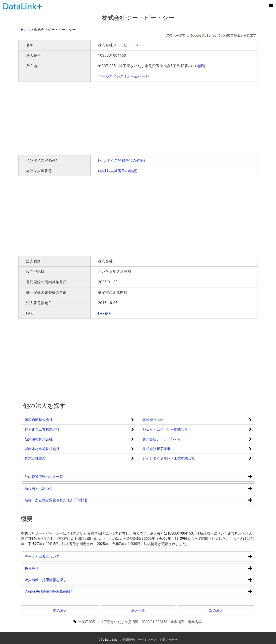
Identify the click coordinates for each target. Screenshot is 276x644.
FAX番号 (105, 313)
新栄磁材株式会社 (39, 439)
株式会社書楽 (35, 458)
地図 (200, 66)
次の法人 (216, 610)
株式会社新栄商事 (156, 449)
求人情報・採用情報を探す (64, 580)
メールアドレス (111, 76)
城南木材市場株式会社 (42, 449)
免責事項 (50, 568)
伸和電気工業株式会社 (42, 429)
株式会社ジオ (153, 420)
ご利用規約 (128, 640)
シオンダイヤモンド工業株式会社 (169, 458)
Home (26, 30)
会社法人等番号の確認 (118, 171)
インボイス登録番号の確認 (122, 160)
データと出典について (61, 556)
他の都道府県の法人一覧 (63, 477)
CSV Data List (108, 640)
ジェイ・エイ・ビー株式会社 (165, 429)
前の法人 (60, 610)
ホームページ (138, 76)
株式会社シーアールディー (163, 439)
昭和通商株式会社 (39, 420)
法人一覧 (138, 610)
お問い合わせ (168, 640)
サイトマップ (147, 640)
